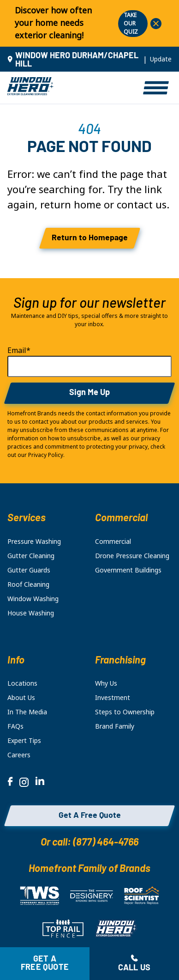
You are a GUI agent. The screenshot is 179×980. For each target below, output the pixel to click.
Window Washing (33, 599)
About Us (21, 698)
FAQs (15, 726)
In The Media (27, 712)
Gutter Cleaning (31, 556)
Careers (19, 755)
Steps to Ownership (125, 712)
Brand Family (115, 726)
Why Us (106, 683)
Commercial (113, 542)
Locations (22, 683)
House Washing (31, 613)
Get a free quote (45, 964)
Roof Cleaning (28, 584)
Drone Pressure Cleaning (132, 556)
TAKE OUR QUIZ (131, 24)
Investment (113, 698)
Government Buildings (128, 570)
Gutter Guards (29, 570)
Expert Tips (24, 741)
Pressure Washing (34, 542)
